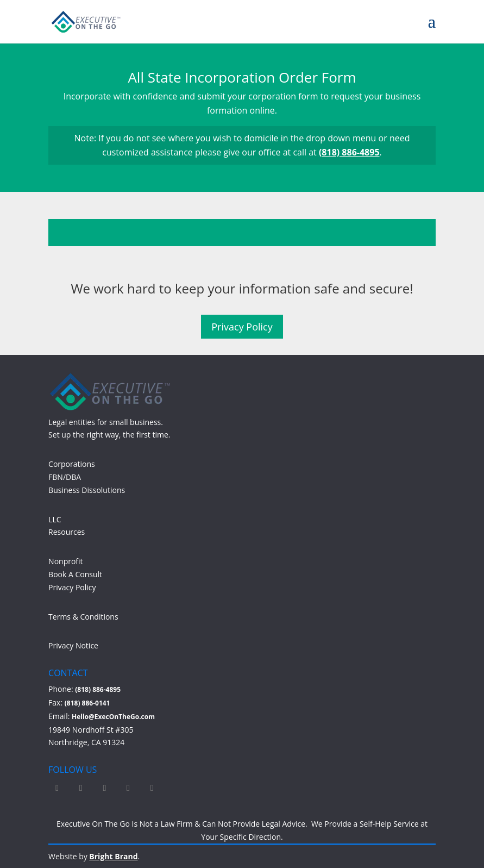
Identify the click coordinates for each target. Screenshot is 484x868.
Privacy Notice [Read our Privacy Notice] (73, 645)
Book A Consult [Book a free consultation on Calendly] (75, 574)
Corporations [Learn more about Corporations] (72, 464)
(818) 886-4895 (349, 152)
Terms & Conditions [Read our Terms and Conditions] (83, 617)
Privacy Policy (242, 327)
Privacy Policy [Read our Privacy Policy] (72, 587)
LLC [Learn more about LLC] (55, 519)
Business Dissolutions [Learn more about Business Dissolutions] (87, 490)
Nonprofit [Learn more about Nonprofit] (66, 561)
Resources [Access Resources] (67, 532)
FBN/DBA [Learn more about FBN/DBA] (65, 477)
